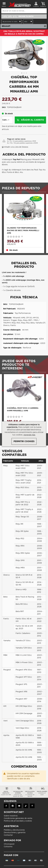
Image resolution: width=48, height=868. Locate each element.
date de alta (25, 779)
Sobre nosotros (11, 816)
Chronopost (9, 844)
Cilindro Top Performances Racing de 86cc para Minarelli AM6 (23, 231)
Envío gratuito (6, 793)
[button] (22, 73)
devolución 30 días (30, 794)
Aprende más (29, 435)
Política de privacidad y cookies (18, 821)
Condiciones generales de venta (18, 818)
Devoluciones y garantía (15, 833)
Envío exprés (42, 793)
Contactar (8, 835)
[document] (24, 434)
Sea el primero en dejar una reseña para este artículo (22, 128)
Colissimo (8, 847)
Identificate (12, 779)
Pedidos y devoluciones (14, 830)
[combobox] (24, 11)
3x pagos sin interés (18, 794)
